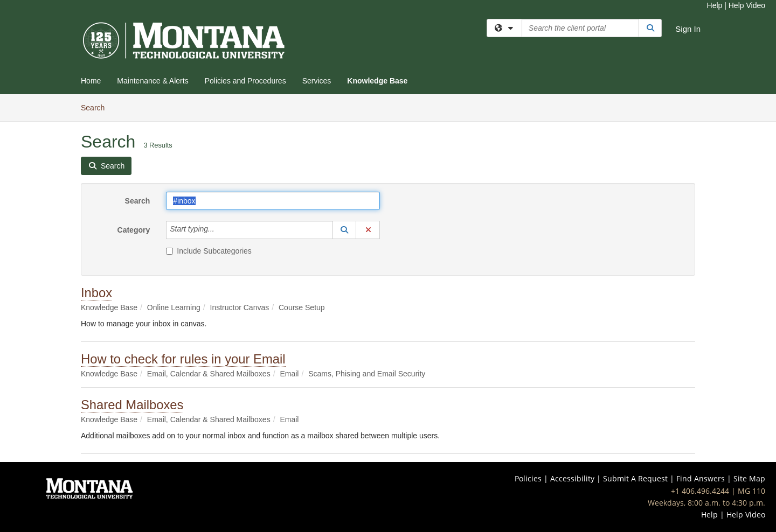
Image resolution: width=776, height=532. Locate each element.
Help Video (747, 5)
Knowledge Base (377, 81)
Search (97, 107)
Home (91, 81)
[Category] (220, 230)
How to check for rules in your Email (183, 359)
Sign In (688, 29)
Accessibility (572, 478)
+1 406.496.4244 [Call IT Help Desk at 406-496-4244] (700, 491)
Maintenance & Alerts (153, 81)
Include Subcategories (209, 251)
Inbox (96, 293)
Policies (528, 478)
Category (134, 230)
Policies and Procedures (245, 81)
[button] (344, 230)
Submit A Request (635, 478)
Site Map (749, 478)
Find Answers (701, 478)
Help (715, 5)
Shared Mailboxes (132, 405)
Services (317, 81)
